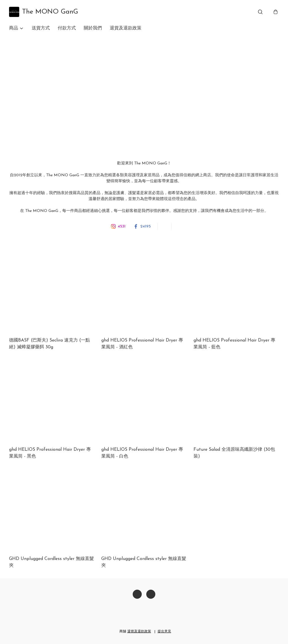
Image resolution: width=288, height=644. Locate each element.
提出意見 (164, 632)
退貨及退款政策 (126, 28)
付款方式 (67, 28)
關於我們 (93, 28)
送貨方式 (41, 28)
